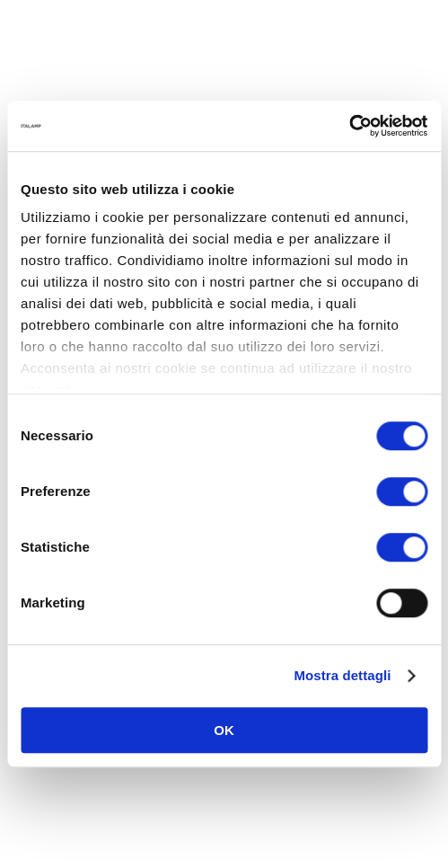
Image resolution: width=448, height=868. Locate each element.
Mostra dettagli (342, 675)
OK (224, 730)
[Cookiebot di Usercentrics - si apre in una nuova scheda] (349, 126)
